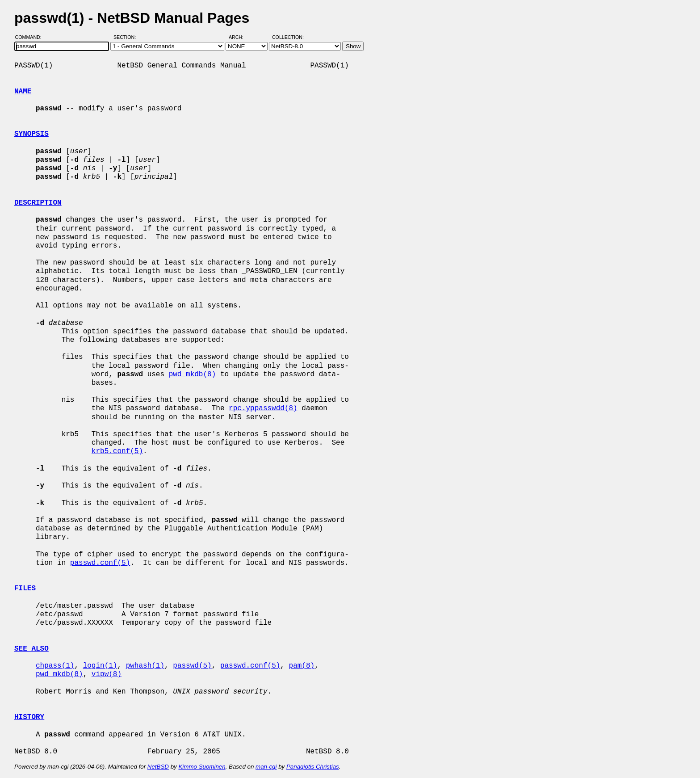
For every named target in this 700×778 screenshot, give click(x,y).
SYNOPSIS (31, 134)
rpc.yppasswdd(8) (263, 408)
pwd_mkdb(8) (193, 374)
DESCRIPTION (38, 203)
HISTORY (29, 717)
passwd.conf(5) (100, 563)
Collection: (288, 37)
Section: (127, 37)
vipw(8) (107, 674)
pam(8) (302, 666)
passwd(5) (192, 666)
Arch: (240, 37)
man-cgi (266, 767)
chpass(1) (55, 666)
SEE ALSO (31, 649)
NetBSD (158, 767)
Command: (31, 37)
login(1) (100, 666)
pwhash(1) (145, 666)
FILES (25, 589)
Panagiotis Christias (313, 767)
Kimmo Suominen (202, 767)
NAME (23, 92)
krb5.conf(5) (117, 451)
